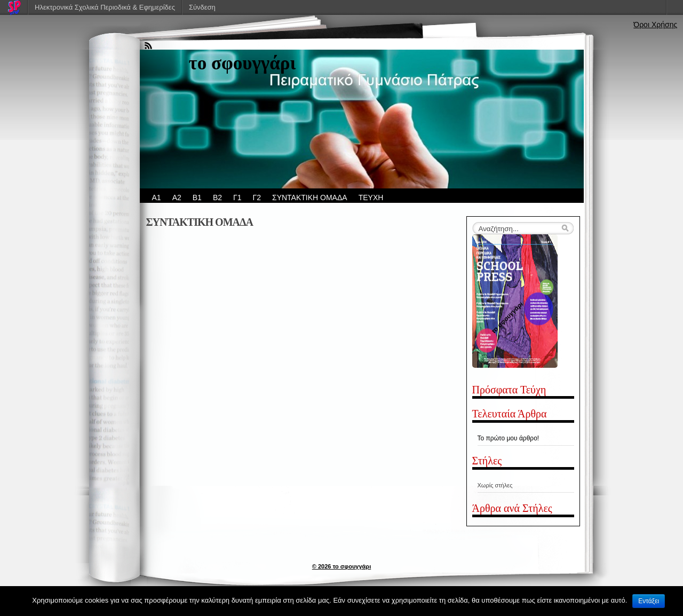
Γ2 (257, 198)
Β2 (217, 198)
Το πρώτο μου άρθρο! (509, 438)
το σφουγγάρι (243, 63)
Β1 (197, 198)
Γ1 (237, 198)
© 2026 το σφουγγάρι (341, 566)
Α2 (177, 198)
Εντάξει (649, 601)
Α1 (157, 198)
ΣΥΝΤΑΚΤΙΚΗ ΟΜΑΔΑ (310, 198)
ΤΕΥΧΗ (371, 198)
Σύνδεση (202, 7)
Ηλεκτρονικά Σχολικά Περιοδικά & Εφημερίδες (105, 7)
